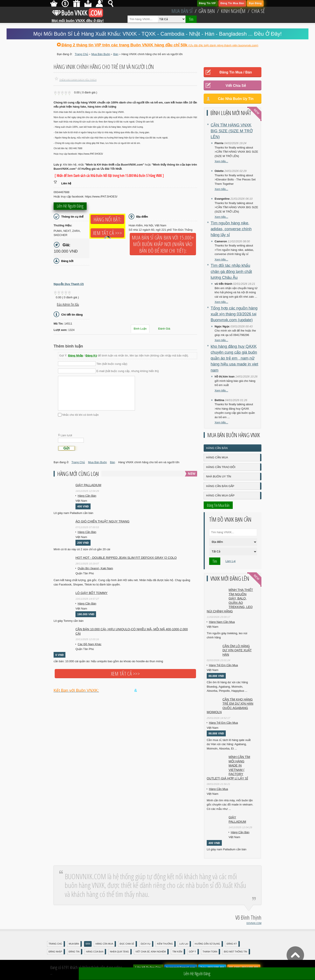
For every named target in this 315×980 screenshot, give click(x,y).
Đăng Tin (74, 952)
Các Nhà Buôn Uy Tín (236, 99)
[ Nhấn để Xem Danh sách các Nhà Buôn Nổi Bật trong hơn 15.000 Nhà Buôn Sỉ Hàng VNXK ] (109, 176)
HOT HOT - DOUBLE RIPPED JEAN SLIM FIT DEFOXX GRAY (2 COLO (126, 558)
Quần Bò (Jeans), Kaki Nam (95, 568)
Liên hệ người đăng (70, 207)
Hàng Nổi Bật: (107, 219)
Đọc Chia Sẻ (127, 944)
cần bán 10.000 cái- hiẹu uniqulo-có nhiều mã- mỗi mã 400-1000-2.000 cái (132, 631)
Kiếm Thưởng (165, 944)
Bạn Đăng (255, 3)
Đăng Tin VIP (207, 3)
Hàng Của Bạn (95, 952)
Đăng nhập (55, 952)
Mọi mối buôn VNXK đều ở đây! (78, 19)
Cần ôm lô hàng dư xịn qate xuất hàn (237, 650)
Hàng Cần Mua (217, 457)
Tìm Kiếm (177, 952)
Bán (88, 944)
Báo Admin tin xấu (68, 304)
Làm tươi (66, 435)
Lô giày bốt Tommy (92, 593)
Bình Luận (140, 329)
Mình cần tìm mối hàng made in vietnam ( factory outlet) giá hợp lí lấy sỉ (228, 768)
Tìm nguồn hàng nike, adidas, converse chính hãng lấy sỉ (231, 229)
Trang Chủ (55, 944)
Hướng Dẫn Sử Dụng (207, 944)
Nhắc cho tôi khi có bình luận (80, 415)
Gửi (66, 448)
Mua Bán (74, 944)
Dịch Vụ (145, 944)
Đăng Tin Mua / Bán (236, 72)
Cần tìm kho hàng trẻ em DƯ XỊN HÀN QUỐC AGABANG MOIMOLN (230, 706)
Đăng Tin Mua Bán (232, 3)
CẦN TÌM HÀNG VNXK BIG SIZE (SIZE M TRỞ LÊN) (232, 131)
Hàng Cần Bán (87, 496)
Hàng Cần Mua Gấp (220, 495)
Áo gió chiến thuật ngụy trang (102, 521)
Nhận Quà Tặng (119, 952)
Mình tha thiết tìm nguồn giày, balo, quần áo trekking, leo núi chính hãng (230, 601)
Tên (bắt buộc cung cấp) (112, 364)
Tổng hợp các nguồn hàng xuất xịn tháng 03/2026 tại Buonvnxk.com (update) (234, 314)
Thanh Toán (210, 952)
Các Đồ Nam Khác (89, 644)
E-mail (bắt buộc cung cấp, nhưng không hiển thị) (128, 371)
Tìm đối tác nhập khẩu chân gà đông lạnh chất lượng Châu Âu (231, 272)
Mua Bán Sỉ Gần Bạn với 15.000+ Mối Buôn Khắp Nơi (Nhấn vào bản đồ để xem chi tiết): (163, 244)
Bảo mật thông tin (235, 952)
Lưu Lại (184, 944)
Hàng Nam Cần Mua (222, 622)
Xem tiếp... (221, 161)
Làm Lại (231, 561)
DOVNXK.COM (254, 923)
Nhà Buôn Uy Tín (219, 476)
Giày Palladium (88, 485)
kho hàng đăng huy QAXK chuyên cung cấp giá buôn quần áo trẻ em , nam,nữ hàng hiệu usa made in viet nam (234, 358)
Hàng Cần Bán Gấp (220, 486)
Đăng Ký (91, 355)
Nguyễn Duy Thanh (69, 284)
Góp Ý (192, 952)
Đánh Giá (164, 329)
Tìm (191, 19)
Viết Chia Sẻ (236, 86)
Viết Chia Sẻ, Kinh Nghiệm (151, 952)
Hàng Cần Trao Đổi (221, 467)
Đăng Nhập (76, 355)
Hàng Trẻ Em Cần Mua (223, 665)
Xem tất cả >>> (107, 233)
